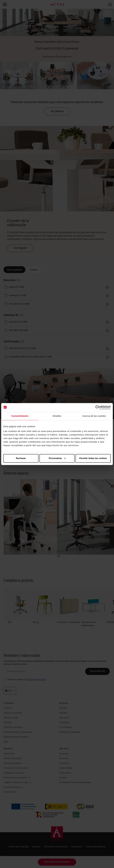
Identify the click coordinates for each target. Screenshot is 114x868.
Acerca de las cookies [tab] (94, 416)
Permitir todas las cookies (93, 458)
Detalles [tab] (57, 416)
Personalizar (57, 458)
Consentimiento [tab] (20, 416)
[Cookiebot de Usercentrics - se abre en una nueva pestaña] (98, 408)
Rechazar (21, 458)
